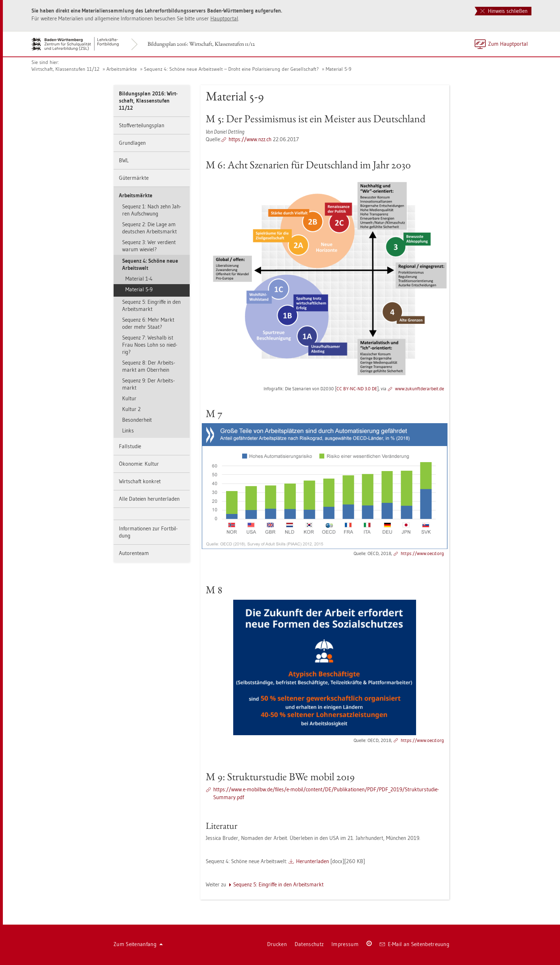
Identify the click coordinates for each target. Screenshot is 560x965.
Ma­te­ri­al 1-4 (139, 279)
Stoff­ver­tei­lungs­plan (142, 125)
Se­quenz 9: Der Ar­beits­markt (148, 384)
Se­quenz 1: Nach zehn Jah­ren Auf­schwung (152, 210)
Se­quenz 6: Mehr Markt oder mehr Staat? (148, 323)
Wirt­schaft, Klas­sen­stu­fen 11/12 (65, 69)
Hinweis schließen (504, 11)
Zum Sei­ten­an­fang (138, 944)
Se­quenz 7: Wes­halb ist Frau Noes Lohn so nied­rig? (150, 345)
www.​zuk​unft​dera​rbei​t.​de (419, 389)
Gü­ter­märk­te (134, 178)
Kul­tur (129, 398)
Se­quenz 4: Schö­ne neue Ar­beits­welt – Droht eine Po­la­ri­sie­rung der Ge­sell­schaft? (231, 69)
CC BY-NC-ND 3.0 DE (357, 389)
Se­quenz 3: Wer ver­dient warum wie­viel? (149, 246)
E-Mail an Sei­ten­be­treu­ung (414, 944)
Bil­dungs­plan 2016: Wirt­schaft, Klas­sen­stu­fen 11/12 (201, 44)
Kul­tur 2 (131, 409)
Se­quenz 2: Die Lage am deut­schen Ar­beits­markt (149, 228)
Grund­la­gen (132, 143)
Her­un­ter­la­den (312, 861)
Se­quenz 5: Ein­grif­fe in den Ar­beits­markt (151, 305)
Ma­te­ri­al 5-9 (339, 69)
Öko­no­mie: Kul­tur (139, 464)
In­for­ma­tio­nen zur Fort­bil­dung (148, 532)
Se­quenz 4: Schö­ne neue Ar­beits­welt (150, 264)
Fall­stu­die (130, 446)
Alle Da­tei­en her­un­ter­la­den (149, 499)
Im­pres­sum (345, 944)
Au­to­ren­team (134, 553)
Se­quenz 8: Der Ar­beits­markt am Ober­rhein (149, 366)
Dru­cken (277, 944)
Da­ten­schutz (309, 944)
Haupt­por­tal (224, 18)
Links (128, 430)
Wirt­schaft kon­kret (140, 481)
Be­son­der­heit (137, 420)
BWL (124, 160)
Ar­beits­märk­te (122, 69)
